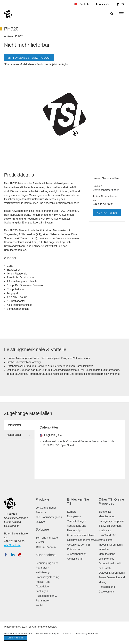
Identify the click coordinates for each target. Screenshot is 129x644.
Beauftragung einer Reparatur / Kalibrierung (47, 568)
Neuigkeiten (74, 516)
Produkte (42, 499)
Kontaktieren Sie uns (107, 214)
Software (42, 529)
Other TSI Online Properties (111, 501)
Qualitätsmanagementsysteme (85, 540)
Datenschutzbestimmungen (18, 634)
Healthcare (105, 530)
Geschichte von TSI (78, 545)
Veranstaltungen (77, 521)
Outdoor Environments (112, 573)
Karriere (72, 512)
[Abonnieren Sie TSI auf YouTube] (20, 555)
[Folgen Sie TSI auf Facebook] (6, 555)
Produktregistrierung (47, 577)
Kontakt (40, 605)
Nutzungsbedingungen (47, 634)
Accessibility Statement (87, 634)
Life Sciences (106, 559)
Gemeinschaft (75, 559)
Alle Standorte (12, 545)
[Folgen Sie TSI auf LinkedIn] (13, 555)
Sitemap (67, 634)
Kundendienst (46, 555)
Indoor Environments (111, 545)
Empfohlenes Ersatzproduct (29, 58)
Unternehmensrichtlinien (81, 535)
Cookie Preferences (16, 638)
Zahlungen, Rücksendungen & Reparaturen (46, 596)
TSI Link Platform (46, 547)
